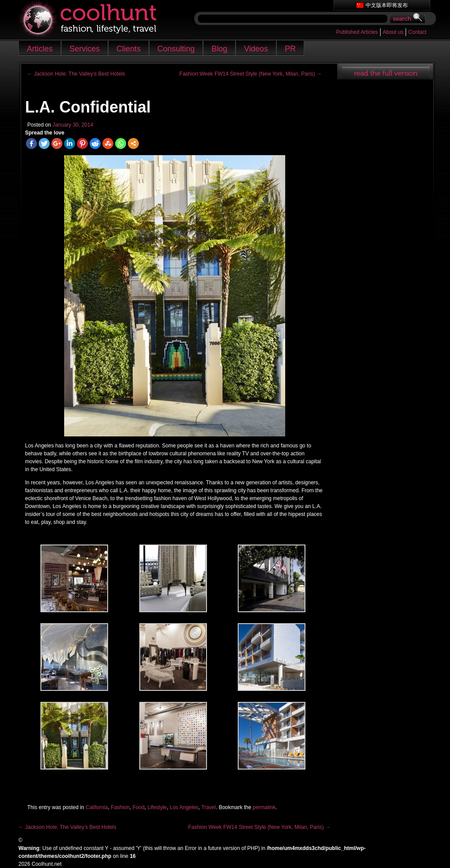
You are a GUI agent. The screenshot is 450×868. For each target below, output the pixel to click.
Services (85, 49)
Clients (129, 49)
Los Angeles (184, 807)
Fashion (120, 807)
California (97, 807)
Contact (417, 32)
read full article (385, 72)
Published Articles (357, 32)
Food (138, 807)
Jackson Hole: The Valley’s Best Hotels (76, 74)
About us (393, 32)
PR (290, 49)
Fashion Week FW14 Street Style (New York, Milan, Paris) (250, 74)
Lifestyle (157, 807)
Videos (256, 49)
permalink (264, 807)
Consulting (176, 49)
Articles (40, 49)
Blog (219, 49)
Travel (209, 807)
